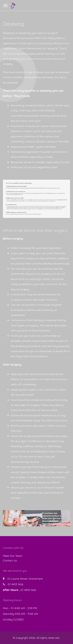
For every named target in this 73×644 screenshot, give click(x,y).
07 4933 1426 (16, 584)
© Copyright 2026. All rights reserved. (36, 638)
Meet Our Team (13, 556)
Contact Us (10, 561)
